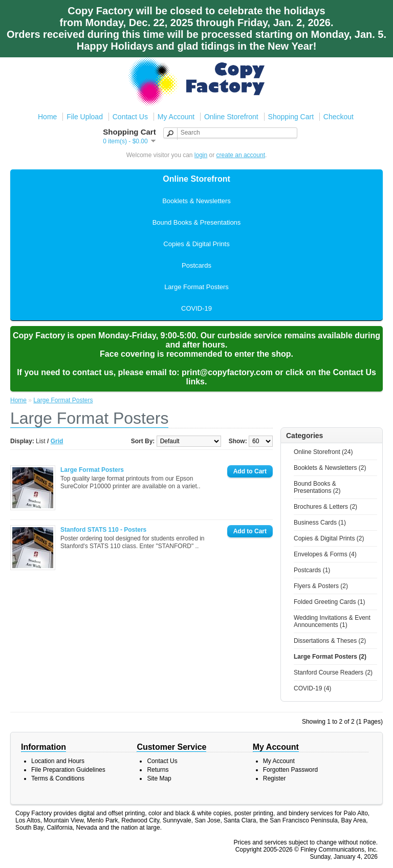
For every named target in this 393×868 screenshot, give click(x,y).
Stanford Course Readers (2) (333, 672)
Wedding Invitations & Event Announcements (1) (332, 621)
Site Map (159, 778)
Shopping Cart (291, 117)
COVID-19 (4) (312, 688)
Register (275, 778)
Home (47, 117)
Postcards (196, 265)
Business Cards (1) (320, 523)
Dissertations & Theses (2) (330, 641)
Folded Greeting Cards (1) (329, 602)
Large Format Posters (196, 287)
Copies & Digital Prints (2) (329, 538)
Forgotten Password (290, 770)
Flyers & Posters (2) (321, 586)
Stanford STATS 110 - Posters (103, 530)
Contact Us (130, 117)
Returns (158, 770)
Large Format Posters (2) (330, 657)
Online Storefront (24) (323, 452)
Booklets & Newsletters (196, 201)
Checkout (339, 117)
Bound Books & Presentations (197, 222)
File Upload (85, 117)
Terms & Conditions (58, 778)
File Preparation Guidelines (68, 770)
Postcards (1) (312, 570)
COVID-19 (196, 308)
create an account (241, 155)
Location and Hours (58, 761)
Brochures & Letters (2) (325, 507)
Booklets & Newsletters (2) (330, 468)
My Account (176, 117)
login (201, 155)
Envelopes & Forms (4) (325, 554)
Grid (57, 441)
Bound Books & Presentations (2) (317, 487)
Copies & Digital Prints (196, 244)
